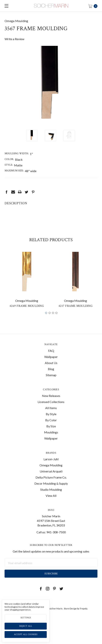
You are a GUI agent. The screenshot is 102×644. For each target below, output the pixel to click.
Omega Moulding (51, 471)
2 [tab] (50, 318)
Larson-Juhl (51, 465)
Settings (26, 618)
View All (51, 501)
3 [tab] (53, 318)
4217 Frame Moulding (76, 311)
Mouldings (51, 438)
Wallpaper (51, 362)
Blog (51, 374)
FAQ (51, 356)
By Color (51, 426)
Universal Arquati (51, 477)
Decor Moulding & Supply (51, 489)
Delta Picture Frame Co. (51, 483)
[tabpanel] (27, 287)
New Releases (51, 401)
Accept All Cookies (26, 634)
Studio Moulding (51, 495)
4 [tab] (56, 318)
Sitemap (51, 380)
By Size (51, 432)
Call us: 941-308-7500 (51, 538)
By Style (51, 419)
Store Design (70, 614)
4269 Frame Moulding (27, 311)
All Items (51, 413)
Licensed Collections (51, 407)
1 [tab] (46, 318)
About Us (51, 368)
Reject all (26, 626)
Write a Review (14, 39)
